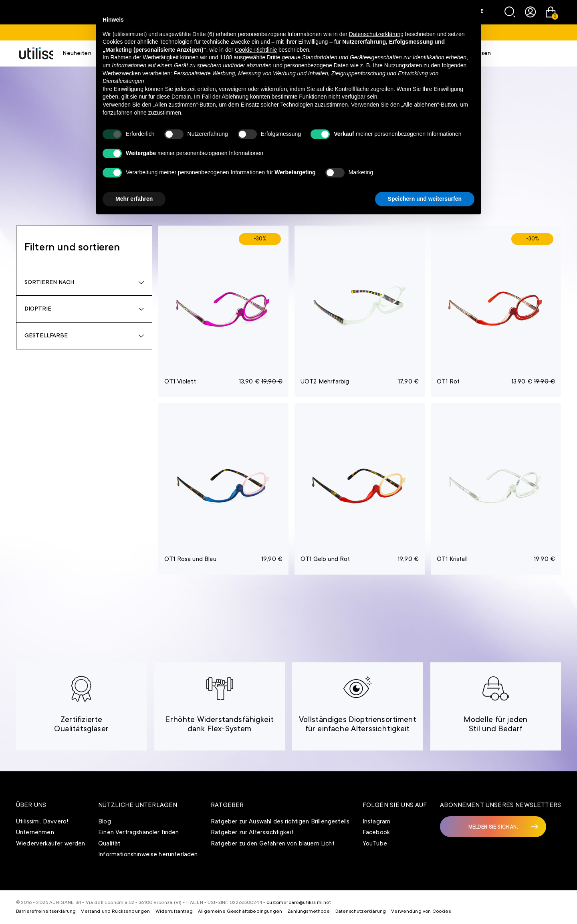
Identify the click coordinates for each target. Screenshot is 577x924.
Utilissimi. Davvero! (42, 821)
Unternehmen (35, 832)
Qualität (109, 843)
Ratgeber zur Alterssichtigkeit (252, 832)
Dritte (273, 57)
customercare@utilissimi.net (299, 902)
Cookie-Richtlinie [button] (256, 50)
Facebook (376, 832)
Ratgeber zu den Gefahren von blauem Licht (273, 843)
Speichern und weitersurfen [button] (425, 199)
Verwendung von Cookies (421, 911)
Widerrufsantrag (174, 911)
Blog (105, 821)
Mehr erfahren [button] (134, 199)
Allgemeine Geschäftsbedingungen (240, 911)
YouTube (375, 843)
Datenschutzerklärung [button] (376, 34)
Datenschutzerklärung (361, 911)
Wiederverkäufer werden (51, 843)
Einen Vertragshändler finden (138, 832)
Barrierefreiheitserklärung (46, 911)
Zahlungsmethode (309, 911)
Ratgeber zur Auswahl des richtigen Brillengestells (280, 821)
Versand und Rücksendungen (115, 911)
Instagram (376, 821)
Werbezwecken (122, 73)
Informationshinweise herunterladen (148, 854)
